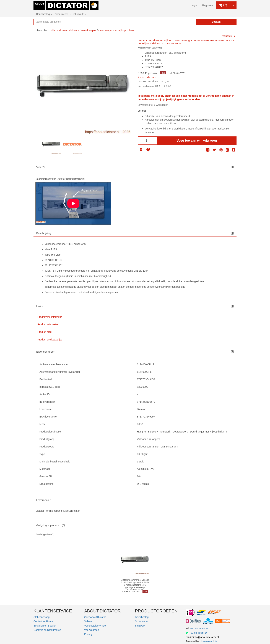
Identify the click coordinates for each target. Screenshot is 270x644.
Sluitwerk (80, 14)
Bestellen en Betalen (45, 626)
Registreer (208, 5)
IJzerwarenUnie (208, 641)
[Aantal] (147, 141)
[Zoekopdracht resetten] (186, 22)
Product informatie (48, 324)
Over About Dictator (95, 617)
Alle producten (59, 30)
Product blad (45, 332)
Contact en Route (43, 621)
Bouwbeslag (44, 14)
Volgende (227, 36)
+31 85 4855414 (199, 628)
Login (194, 5)
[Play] (73, 203)
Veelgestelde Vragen (96, 626)
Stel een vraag (41, 617)
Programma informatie (50, 317)
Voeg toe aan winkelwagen (197, 141)
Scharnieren (63, 14)
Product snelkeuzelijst (50, 340)
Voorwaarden (92, 630)
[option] (51, 144)
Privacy (88, 634)
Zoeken (216, 22)
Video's (88, 621)
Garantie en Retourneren (47, 630)
